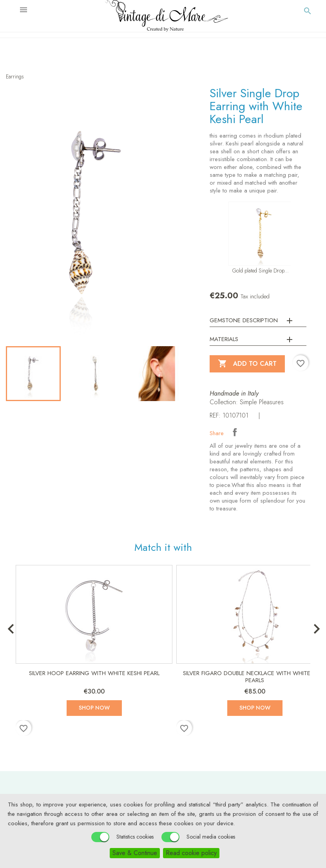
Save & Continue (135, 853)
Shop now (94, 708)
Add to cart (247, 364)
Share (235, 432)
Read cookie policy (191, 853)
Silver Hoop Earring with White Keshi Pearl (94, 673)
